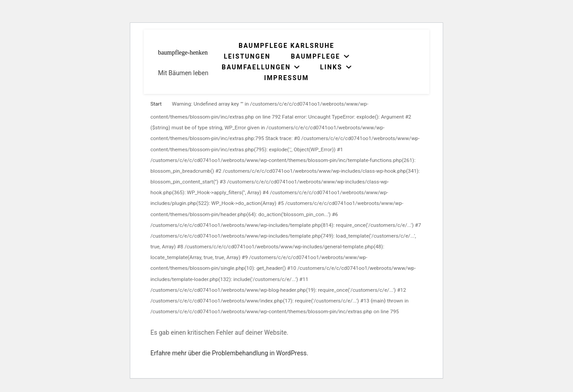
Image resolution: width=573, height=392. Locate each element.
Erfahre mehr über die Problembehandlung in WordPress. (229, 353)
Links (331, 67)
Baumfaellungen (256, 67)
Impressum (286, 78)
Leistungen (247, 56)
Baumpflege (316, 56)
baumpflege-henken (183, 53)
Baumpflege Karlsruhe (286, 46)
